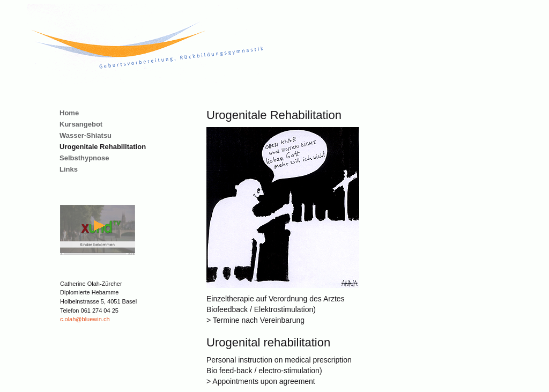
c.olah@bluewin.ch (85, 319)
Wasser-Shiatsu (86, 135)
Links (69, 169)
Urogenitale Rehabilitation (103, 147)
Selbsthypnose (84, 158)
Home (69, 113)
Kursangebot (81, 124)
